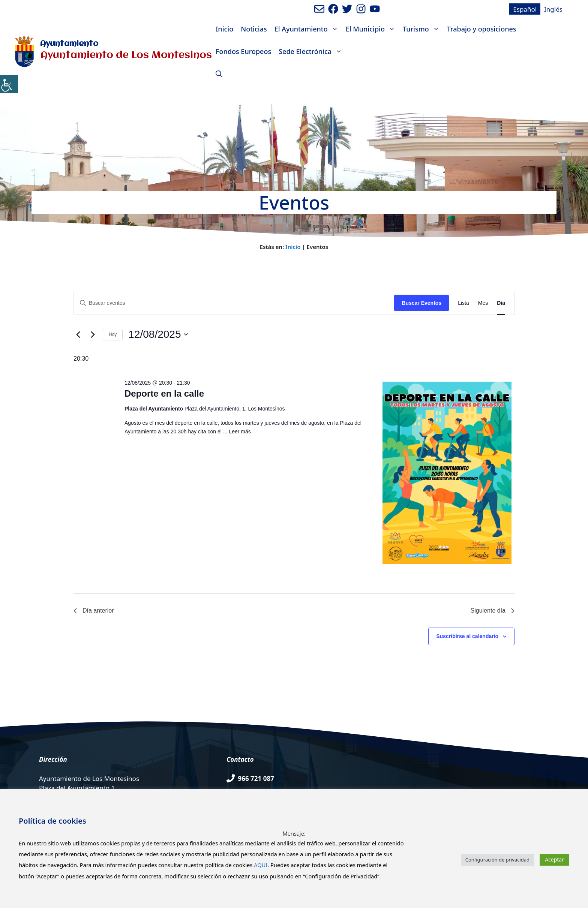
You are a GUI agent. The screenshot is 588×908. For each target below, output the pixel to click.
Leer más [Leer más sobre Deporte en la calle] (240, 432)
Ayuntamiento (69, 44)
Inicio (224, 29)
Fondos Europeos (243, 51)
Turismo (423, 29)
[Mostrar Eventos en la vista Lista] (463, 303)
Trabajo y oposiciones (482, 29)
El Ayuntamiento (308, 29)
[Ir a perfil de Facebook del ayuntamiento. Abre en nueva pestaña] (333, 9)
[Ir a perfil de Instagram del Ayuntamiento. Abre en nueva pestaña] (361, 9)
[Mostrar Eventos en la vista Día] (501, 303)
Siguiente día (493, 611)
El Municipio (372, 29)
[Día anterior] (78, 334)
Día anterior (94, 611)
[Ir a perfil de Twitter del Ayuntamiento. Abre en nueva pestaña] (347, 9)
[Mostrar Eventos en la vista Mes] (483, 303)
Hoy (113, 334)
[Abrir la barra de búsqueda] (219, 74)
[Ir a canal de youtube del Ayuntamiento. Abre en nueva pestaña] (375, 9)
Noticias (254, 29)
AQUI (261, 865)
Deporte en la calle (164, 393)
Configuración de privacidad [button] (497, 860)
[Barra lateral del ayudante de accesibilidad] (9, 84)
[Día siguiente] (93, 334)
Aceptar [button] (554, 859)
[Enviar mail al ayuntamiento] (319, 9)
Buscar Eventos (421, 303)
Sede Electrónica (312, 51)
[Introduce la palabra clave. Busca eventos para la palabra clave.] (234, 303)
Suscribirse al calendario (467, 636)
